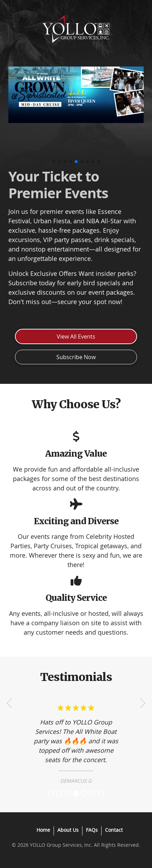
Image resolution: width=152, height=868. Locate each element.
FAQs (92, 830)
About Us (68, 830)
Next (143, 703)
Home (43, 830)
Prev (9, 703)
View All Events (76, 336)
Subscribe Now (76, 357)
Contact (114, 830)
